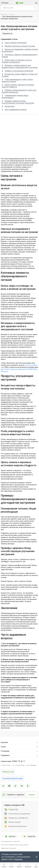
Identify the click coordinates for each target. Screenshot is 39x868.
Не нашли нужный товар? (13, 778)
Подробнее (18, 859)
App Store (10, 836)
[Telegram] (22, 786)
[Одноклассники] (28, 786)
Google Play (29, 836)
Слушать (32, 795)
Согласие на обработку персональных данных (15, 845)
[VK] (3, 786)
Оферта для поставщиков (9, 848)
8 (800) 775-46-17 (18, 761)
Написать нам (8, 772)
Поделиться (7, 34)
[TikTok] (15, 786)
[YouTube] (9, 786)
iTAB (19, 3)
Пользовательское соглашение (10, 841)
